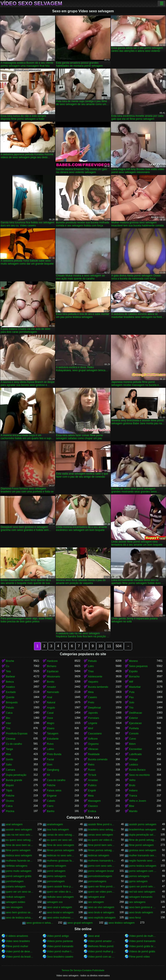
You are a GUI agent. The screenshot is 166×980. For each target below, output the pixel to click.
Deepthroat (94, 708)
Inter (8, 723)
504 (119, 646)
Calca (9, 713)
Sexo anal (94, 936)
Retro (91, 765)
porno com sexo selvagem (102, 866)
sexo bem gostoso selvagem (20, 912)
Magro (51, 723)
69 (48, 775)
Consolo (134, 734)
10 (101, 646)
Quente (10, 697)
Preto (91, 702)
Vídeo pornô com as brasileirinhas (102, 957)
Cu (7, 666)
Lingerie (93, 723)
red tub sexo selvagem (142, 892)
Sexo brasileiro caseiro (60, 957)
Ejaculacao (135, 723)
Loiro (91, 666)
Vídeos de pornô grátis (142, 952)
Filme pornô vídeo (139, 957)
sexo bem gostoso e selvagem (143, 907)
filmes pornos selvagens (102, 850)
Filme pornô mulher (17, 946)
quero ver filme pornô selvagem (102, 887)
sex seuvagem (14, 907)
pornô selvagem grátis (19, 876)
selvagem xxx (55, 902)
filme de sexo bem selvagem (20, 845)
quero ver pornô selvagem (143, 887)
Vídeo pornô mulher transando (61, 952)
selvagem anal (96, 897)
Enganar (52, 796)
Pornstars (93, 718)
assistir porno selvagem (143, 824)
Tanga (9, 749)
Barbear (10, 677)
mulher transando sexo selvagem (143, 855)
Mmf (90, 728)
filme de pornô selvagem (143, 840)
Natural (51, 702)
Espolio (133, 671)
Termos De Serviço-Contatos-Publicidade (83, 970)
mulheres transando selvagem (102, 861)
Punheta (134, 728)
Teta (8, 671)
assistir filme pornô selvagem (102, 824)
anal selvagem (14, 824)
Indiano (133, 791)
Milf (131, 682)
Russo (92, 770)
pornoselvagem (56, 881)
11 (109, 646)
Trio (131, 708)
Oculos (10, 801)
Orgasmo (93, 744)
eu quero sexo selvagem (20, 840)
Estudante (53, 739)
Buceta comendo (98, 759)
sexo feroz (135, 918)
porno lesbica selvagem (143, 866)
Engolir (92, 791)
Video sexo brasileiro (18, 941)
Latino (50, 749)
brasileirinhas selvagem (143, 830)
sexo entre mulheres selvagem (61, 918)
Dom (50, 765)
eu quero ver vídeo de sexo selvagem (102, 840)
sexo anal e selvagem (59, 907)
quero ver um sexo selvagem (20, 892)
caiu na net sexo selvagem (20, 835)
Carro (50, 806)
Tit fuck (92, 775)
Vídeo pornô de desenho (20, 952)
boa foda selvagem (58, 830)
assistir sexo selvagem (19, 830)
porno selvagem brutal (101, 871)
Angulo (51, 708)
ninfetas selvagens (17, 866)
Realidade (94, 754)
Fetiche (51, 785)
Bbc (8, 718)
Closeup (11, 739)
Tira (8, 728)
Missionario (53, 677)
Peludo (10, 708)
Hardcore (52, 661)
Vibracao (93, 749)
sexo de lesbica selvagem (20, 918)
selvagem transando (141, 897)
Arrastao (93, 780)
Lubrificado (135, 754)
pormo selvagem (57, 866)
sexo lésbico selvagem (122, 923)
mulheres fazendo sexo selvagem (20, 861)
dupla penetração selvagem (143, 835)
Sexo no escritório (139, 775)
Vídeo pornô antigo (58, 936)
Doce (50, 718)
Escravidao (135, 749)
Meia (91, 692)
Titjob (9, 791)
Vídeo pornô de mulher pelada (143, 936)
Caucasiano (95, 734)
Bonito (51, 682)
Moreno (133, 661)
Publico (92, 785)
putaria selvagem (16, 887)
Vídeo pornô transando (142, 941)
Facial (50, 759)
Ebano (51, 728)
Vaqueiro (93, 682)
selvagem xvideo (15, 902)
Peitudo (92, 661)
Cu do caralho (14, 744)
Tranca (133, 796)
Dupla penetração (16, 775)
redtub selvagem (15, 897)
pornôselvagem (15, 881)
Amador (51, 687)
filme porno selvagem (18, 850)
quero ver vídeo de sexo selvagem (61, 892)
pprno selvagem (138, 881)
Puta (132, 692)
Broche (10, 661)
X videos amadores (17, 936)
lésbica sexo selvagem (19, 855)
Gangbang (53, 770)
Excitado (11, 692)
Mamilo (133, 811)
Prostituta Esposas (17, 734)
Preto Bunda (54, 754)
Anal (49, 697)
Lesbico (133, 765)
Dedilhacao (136, 713)
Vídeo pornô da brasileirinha (20, 957)
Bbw (132, 806)
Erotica (92, 811)
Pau (131, 697)
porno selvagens (56, 876)
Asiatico (10, 687)
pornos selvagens (139, 876)
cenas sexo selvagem (100, 835)
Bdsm (132, 744)
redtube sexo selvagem (60, 897)
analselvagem (55, 824)
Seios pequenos (138, 666)
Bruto (132, 785)
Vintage (133, 759)
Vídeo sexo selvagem (31, 3)
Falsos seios (54, 791)
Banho (51, 811)
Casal (50, 713)
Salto (9, 765)
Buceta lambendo (98, 687)
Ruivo (50, 744)
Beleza (10, 682)
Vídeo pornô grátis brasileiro (143, 946)
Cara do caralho (56, 780)
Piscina (10, 811)
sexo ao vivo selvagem (101, 907)
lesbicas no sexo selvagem (61, 855)
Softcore (93, 739)
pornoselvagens (97, 881)
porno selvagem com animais (143, 871)
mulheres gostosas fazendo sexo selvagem (61, 861)
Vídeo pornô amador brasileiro (102, 941)
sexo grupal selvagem (80, 923)
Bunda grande (14, 780)
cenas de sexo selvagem (61, 835)
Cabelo (51, 801)
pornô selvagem (56, 871)
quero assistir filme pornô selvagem (61, 887)
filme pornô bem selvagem (102, 845)
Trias (91, 671)
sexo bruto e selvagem (101, 912)
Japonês (93, 713)
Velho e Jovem (138, 801)
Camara (10, 770)
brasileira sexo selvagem (102, 830)
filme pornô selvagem (141, 845)
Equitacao (53, 671)
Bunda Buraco (137, 770)
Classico (93, 806)
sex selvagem (96, 902)
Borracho (134, 677)
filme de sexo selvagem (60, 845)
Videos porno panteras (60, 941)
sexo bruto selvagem (141, 912)
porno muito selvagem (19, 871)
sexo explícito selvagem (102, 918)
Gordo (9, 759)
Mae (8, 754)
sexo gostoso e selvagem (40, 923)
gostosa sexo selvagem (143, 850)
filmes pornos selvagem (61, 850)
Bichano (52, 666)
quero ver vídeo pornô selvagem (102, 892)
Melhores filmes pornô (101, 946)
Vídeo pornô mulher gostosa (102, 952)
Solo (132, 702)
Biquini (10, 785)
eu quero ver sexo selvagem (61, 840)
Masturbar (135, 687)
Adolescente (95, 677)
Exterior (133, 718)
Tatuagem (53, 734)
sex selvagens (137, 902)
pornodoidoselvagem (100, 876)
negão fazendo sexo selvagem (143, 861)
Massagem (94, 801)
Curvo (132, 739)
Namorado (53, 692)
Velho (132, 780)
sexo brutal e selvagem (60, 912)
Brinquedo (12, 702)
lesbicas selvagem (99, 855)
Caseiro (92, 697)
